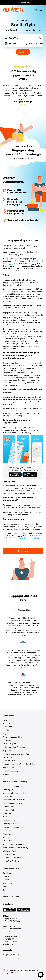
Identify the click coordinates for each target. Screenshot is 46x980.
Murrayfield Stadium (11, 861)
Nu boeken (23, 551)
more (40, 96)
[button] (41, 975)
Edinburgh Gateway (11, 824)
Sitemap (6, 774)
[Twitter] (7, 955)
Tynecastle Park (9, 854)
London (6, 880)
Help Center (7, 750)
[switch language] (36, 10)
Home (5, 720)
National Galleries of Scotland (15, 793)
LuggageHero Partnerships (16, 747)
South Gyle (7, 841)
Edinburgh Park (9, 820)
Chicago (6, 876)
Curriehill (6, 830)
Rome (5, 890)
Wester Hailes (8, 817)
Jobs (7, 730)
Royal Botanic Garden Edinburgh (16, 847)
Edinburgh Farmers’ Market (14, 800)
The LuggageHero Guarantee (17, 754)
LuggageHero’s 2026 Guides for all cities (19, 764)
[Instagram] (11, 955)
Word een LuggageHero (12, 737)
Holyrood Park (8, 810)
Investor (8, 727)
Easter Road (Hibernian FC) (14, 858)
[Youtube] (14, 955)
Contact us (7, 949)
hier (24, 491)
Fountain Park (8, 807)
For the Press (8, 757)
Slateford (6, 837)
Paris (5, 886)
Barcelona (7, 873)
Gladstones (7, 796)
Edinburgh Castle (10, 851)
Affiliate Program (9, 744)
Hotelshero (7, 740)
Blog (4, 733)
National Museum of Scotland (15, 844)
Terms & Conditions (11, 771)
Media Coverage (12, 761)
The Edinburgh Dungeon (12, 803)
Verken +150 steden (11, 897)
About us (6, 723)
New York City (8, 883)
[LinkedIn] (18, 955)
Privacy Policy (8, 768)
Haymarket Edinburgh (11, 827)
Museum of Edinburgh (11, 786)
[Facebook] (3, 955)
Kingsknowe (8, 834)
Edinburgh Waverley (11, 790)
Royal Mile (7, 813)
